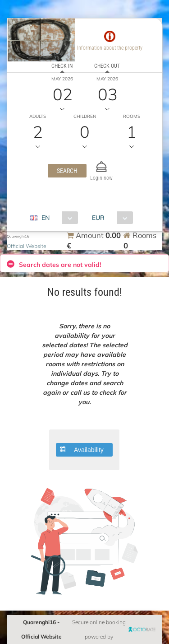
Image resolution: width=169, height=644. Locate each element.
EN (46, 218)
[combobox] (57, 218)
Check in (62, 66)
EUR (98, 218)
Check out (107, 66)
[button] (67, 171)
